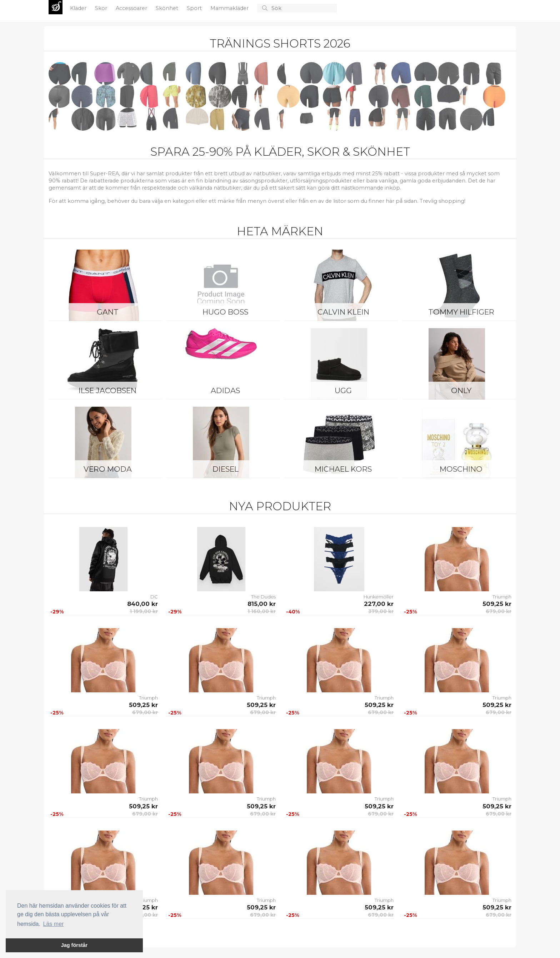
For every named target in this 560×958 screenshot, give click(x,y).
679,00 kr (499, 611)
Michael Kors (343, 469)
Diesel (226, 469)
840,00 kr (142, 604)
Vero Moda (108, 469)
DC (154, 597)
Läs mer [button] (54, 924)
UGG (343, 390)
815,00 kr (262, 604)
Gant (108, 312)
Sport (195, 8)
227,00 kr (379, 604)
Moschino (461, 469)
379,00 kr (381, 611)
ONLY (461, 390)
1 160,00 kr (262, 611)
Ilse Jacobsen (107, 390)
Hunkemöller (379, 597)
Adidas (225, 390)
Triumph (502, 597)
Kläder (79, 8)
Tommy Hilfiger (461, 312)
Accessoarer (132, 8)
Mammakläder (230, 8)
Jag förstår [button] (74, 945)
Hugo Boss (225, 312)
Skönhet (168, 8)
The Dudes (263, 597)
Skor (102, 8)
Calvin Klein (343, 312)
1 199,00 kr (144, 611)
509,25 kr (497, 604)
